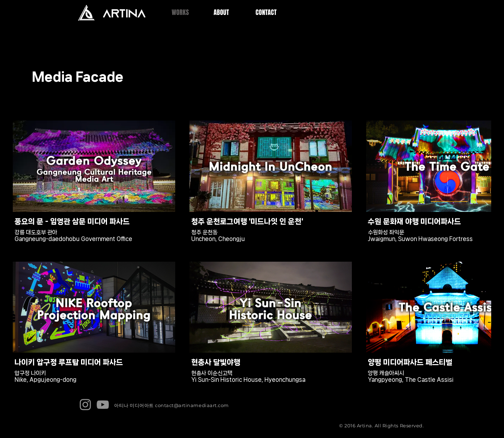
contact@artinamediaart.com (192, 405)
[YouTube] (103, 405)
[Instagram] (85, 405)
